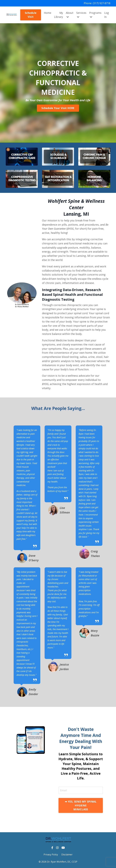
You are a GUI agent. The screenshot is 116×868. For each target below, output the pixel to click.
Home (48, 13)
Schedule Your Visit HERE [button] (58, 108)
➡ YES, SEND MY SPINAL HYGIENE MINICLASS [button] (81, 805)
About (70, 15)
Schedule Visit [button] (31, 15)
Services (81, 15)
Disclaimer (67, 855)
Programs (95, 15)
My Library (59, 15)
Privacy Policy (51, 855)
